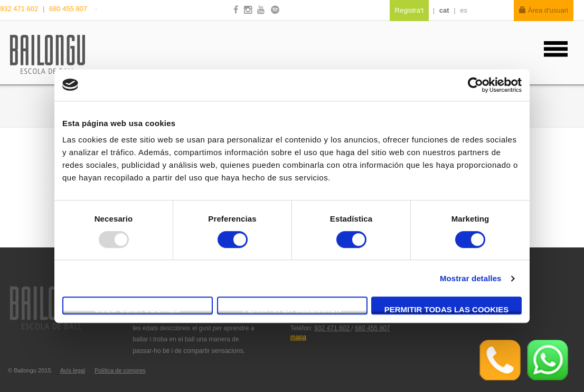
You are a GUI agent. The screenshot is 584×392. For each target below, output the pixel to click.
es (464, 10)
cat (444, 10)
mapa (298, 337)
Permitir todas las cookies (447, 309)
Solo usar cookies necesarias (138, 310)
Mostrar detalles (471, 278)
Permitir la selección (292, 309)
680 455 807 (68, 9)
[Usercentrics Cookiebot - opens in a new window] (475, 85)
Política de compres (120, 370)
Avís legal (73, 370)
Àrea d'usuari (544, 10)
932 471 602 (20, 9)
